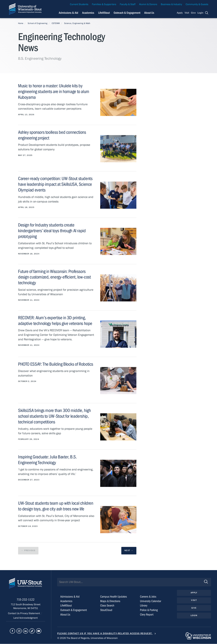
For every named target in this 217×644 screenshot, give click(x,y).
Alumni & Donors (148, 4)
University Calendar (151, 601)
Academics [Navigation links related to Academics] (88, 13)
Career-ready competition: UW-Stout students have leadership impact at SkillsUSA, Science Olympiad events (55, 184)
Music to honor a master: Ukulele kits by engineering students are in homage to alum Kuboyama (54, 91)
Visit (187, 13)
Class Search (107, 606)
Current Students (79, 4)
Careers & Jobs (148, 597)
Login (200, 13)
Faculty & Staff (128, 4)
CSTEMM (56, 23)
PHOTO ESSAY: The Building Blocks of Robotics (56, 364)
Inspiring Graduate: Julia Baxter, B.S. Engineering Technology (47, 460)
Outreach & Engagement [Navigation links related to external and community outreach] (127, 13)
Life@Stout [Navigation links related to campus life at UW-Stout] (104, 13)
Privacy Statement (30, 614)
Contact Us (14, 614)
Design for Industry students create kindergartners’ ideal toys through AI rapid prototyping (52, 231)
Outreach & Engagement (74, 610)
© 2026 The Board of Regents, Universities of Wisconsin (87, 638)
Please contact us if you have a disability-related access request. (105, 634)
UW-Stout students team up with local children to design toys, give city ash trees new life (56, 506)
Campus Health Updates (114, 597)
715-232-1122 (26, 600)
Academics (66, 601)
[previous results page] (28, 551)
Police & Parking (149, 610)
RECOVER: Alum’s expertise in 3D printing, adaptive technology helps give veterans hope (55, 320)
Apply (180, 13)
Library (144, 606)
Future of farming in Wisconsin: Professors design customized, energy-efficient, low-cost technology (54, 277)
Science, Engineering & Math (77, 23)
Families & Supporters (104, 4)
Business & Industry (171, 4)
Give (193, 13)
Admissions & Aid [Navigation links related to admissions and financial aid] (68, 13)
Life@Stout (66, 606)
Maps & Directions (110, 601)
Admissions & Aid (70, 597)
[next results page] (129, 551)
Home (21, 23)
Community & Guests (197, 4)
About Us (149, 13)
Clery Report (147, 615)
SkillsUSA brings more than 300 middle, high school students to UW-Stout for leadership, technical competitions (54, 416)
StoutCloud (106, 610)
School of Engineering (38, 23)
